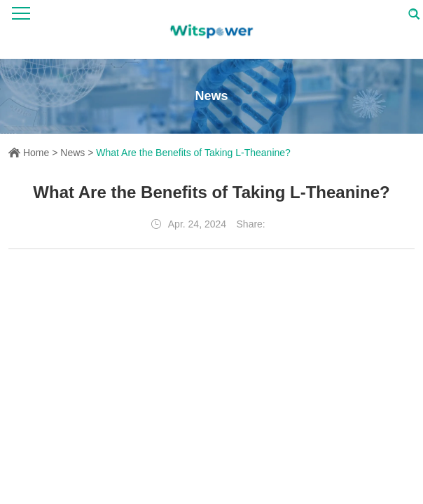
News (72, 153)
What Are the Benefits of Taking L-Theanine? (193, 153)
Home (36, 153)
